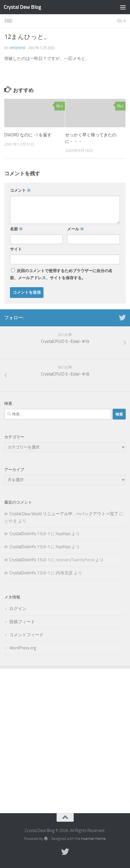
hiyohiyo (17, 48)
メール (76, 229)
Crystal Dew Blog (22, 7)
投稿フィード (22, 622)
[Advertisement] (65, 737)
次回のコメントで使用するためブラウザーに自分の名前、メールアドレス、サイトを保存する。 (61, 274)
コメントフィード (26, 635)
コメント (20, 190)
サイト (16, 249)
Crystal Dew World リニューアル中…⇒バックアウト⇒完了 (64, 514)
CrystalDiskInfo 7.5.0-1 (30, 534)
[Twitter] (122, 318)
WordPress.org (23, 648)
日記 (8, 21)
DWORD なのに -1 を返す (28, 135)
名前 (16, 229)
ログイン (18, 609)
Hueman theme (93, 839)
